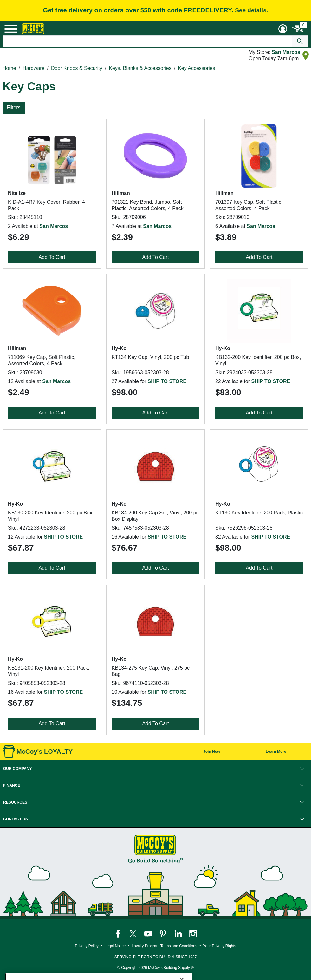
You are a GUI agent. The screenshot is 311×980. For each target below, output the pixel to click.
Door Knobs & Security (77, 68)
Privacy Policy (87, 946)
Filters (14, 107)
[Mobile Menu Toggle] (11, 29)
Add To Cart (52, 257)
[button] (155, 769)
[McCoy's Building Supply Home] (33, 29)
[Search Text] (148, 41)
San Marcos (286, 52)
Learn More (276, 752)
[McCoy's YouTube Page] (149, 933)
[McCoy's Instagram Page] (193, 933)
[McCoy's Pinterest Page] (163, 933)
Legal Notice (115, 946)
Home (9, 68)
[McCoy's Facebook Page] (118, 933)
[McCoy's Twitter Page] (133, 933)
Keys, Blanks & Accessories (140, 68)
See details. (252, 10)
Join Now (212, 752)
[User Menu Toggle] (283, 29)
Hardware (33, 68)
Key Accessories (196, 68)
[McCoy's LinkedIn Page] (179, 933)
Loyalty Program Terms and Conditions (164, 946)
